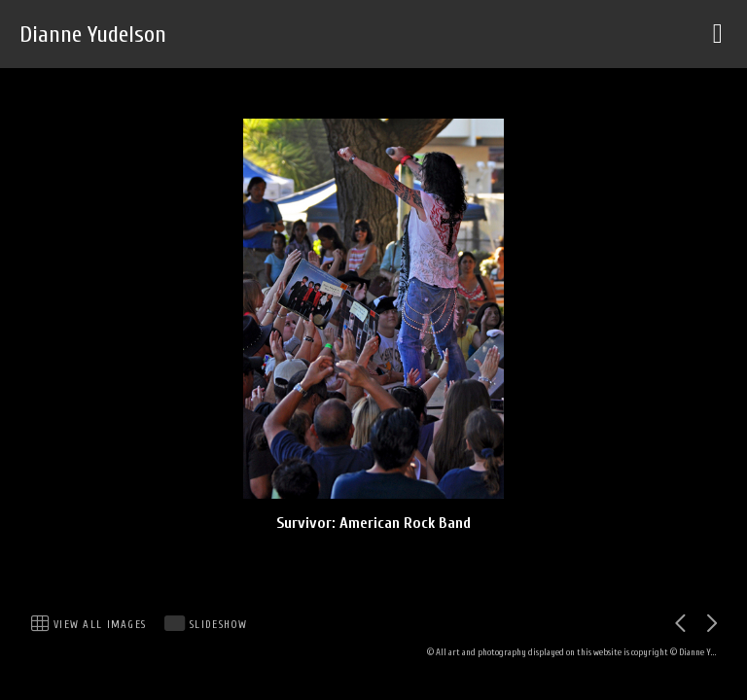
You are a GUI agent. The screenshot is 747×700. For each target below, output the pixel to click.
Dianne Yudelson (93, 35)
